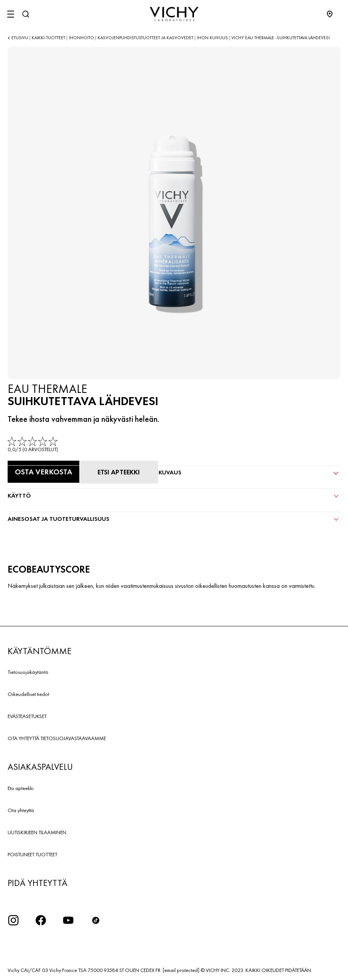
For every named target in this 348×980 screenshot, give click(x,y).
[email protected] (181, 970)
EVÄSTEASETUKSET (27, 716)
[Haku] (26, 14)
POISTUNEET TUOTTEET (32, 854)
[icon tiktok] (96, 920)
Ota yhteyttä (21, 810)
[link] (33, 445)
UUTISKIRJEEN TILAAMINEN (37, 832)
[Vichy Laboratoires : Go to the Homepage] (174, 14)
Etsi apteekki (21, 788)
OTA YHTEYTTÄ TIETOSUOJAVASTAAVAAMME (57, 738)
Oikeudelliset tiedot (28, 694)
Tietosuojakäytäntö (28, 672)
